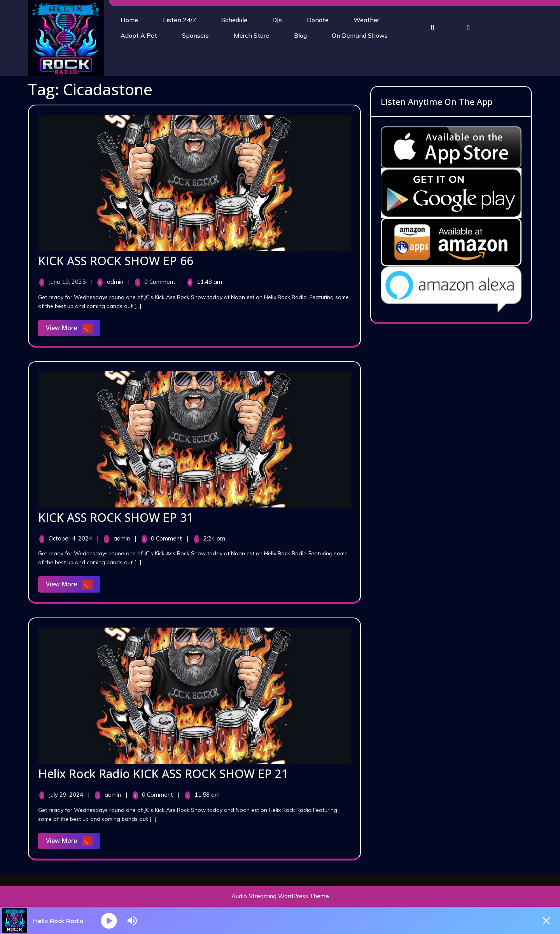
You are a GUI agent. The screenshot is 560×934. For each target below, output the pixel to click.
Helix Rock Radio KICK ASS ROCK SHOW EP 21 (163, 774)
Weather (366, 20)
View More (73, 329)
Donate (318, 20)
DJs (277, 20)
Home (129, 20)
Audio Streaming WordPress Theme (280, 896)
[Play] (109, 921)
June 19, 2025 (68, 282)
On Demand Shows (360, 35)
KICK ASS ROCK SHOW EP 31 (116, 517)
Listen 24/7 (180, 20)
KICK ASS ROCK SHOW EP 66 (116, 261)
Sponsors (195, 35)
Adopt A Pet (139, 35)
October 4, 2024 (71, 538)
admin (116, 282)
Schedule (234, 20)
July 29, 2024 (67, 795)
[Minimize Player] (546, 921)
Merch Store (251, 35)
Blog (300, 35)
